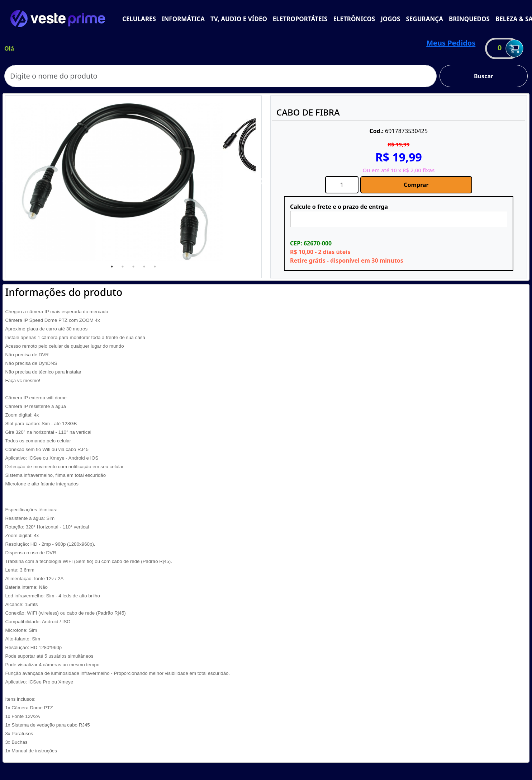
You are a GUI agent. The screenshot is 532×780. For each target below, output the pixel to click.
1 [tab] (112, 267)
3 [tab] (133, 267)
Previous (6, 182)
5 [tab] (155, 267)
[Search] (220, 76)
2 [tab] (123, 267)
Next (261, 182)
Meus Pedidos (451, 43)
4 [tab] (144, 267)
